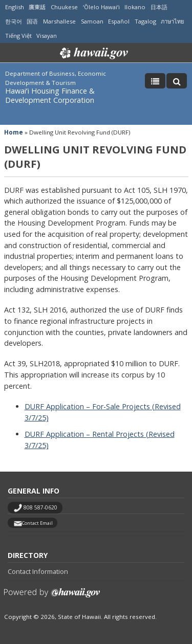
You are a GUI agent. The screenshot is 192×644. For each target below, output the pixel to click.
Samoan (92, 21)
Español (119, 21)
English (15, 7)
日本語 (159, 7)
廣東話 (37, 7)
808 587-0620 (40, 507)
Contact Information (38, 571)
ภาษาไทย (172, 21)
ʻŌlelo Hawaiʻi (101, 7)
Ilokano (135, 7)
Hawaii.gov (93, 53)
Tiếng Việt (18, 36)
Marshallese (59, 21)
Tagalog (145, 21)
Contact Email (37, 523)
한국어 (14, 21)
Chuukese (64, 7)
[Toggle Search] (177, 81)
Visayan (47, 36)
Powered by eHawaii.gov (52, 597)
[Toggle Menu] (155, 81)
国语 (32, 21)
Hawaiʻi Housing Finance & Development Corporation (50, 95)
